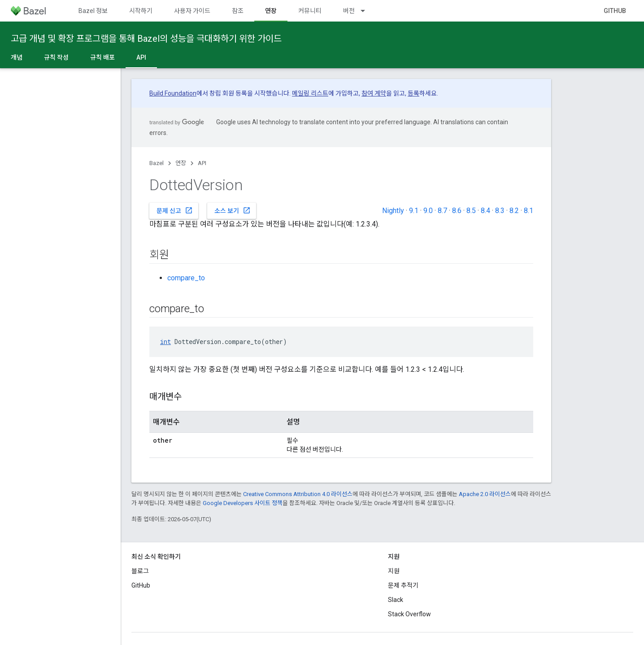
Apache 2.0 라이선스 (485, 494)
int (165, 342)
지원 (394, 571)
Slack (396, 600)
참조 (238, 11)
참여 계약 (374, 93)
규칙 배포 (102, 57)
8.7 (442, 211)
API (202, 163)
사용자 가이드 (192, 11)
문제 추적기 (403, 585)
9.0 (428, 211)
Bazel (157, 163)
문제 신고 (175, 210)
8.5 (471, 211)
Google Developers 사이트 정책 (243, 503)
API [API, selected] (141, 57)
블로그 (140, 571)
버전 (349, 11)
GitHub (615, 11)
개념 (17, 57)
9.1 (414, 211)
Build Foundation (173, 93)
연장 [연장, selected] (271, 11)
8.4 (485, 211)
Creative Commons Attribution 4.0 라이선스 (298, 494)
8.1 (529, 211)
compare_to (186, 278)
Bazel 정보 (93, 11)
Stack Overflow (409, 614)
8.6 (457, 211)
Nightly (393, 211)
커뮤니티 (310, 11)
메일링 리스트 (310, 93)
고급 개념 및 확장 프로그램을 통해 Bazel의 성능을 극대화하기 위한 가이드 (146, 39)
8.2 (514, 211)
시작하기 (141, 11)
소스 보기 (233, 210)
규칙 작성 (56, 57)
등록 (413, 93)
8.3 (500, 211)
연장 (181, 163)
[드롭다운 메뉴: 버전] (367, 11)
